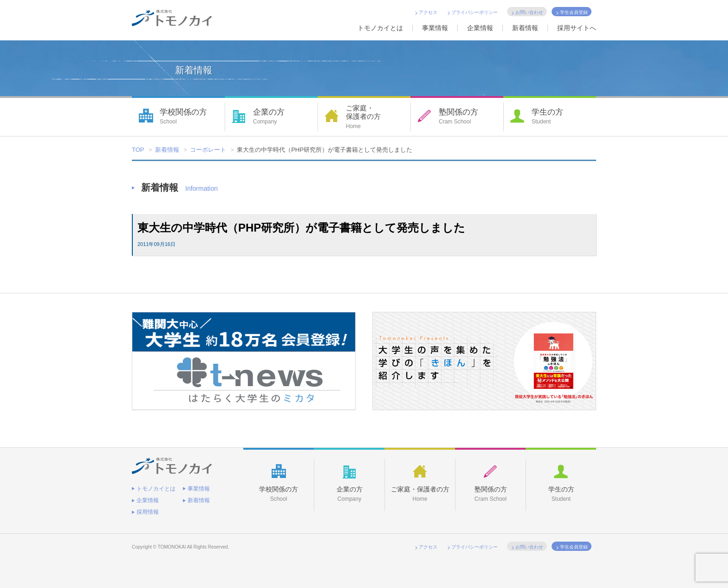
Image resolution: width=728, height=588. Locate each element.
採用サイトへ (577, 28)
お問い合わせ (529, 12)
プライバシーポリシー (474, 12)
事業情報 (435, 28)
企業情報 (480, 28)
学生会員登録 (574, 12)
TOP (138, 150)
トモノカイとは (380, 28)
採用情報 (148, 512)
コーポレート (208, 150)
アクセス (428, 12)
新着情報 (525, 28)
